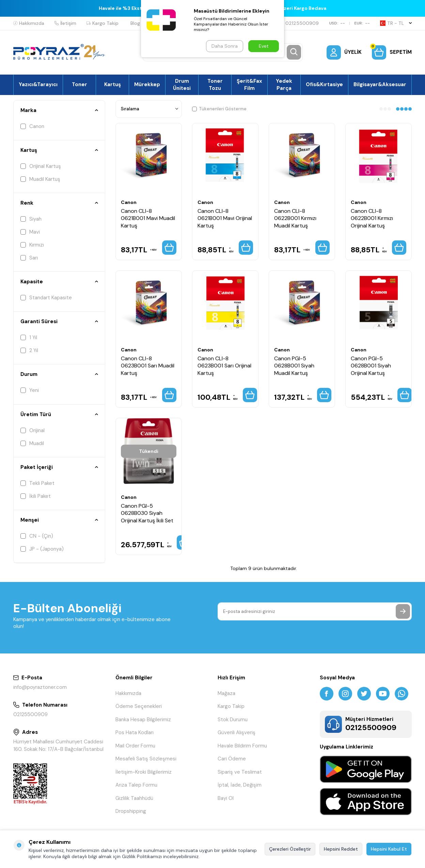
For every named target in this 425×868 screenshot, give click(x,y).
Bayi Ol (226, 798)
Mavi (30, 232)
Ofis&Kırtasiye (324, 84)
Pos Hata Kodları (135, 732)
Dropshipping (131, 811)
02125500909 (299, 23)
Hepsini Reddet (341, 849)
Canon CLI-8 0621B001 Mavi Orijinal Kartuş (225, 218)
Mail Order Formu (135, 746)
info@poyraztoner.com (40, 687)
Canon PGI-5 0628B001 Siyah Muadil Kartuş (294, 366)
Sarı (29, 258)
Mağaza (226, 693)
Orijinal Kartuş (41, 166)
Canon (32, 126)
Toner (80, 84)
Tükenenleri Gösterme (219, 109)
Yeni (30, 390)
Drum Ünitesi (182, 84)
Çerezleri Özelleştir (290, 849)
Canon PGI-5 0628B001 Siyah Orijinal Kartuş (371, 366)
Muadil (32, 443)
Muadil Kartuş (40, 179)
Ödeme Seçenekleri (139, 706)
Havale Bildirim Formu (242, 746)
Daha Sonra (225, 46)
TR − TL (396, 23)
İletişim (65, 23)
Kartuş (113, 84)
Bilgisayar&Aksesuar (380, 84)
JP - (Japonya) (42, 549)
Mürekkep (147, 84)
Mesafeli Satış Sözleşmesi (146, 759)
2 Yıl (29, 350)
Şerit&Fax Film (249, 84)
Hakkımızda (29, 23)
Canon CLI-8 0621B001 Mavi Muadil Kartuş (148, 218)
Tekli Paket (37, 483)
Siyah (31, 219)
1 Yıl (29, 337)
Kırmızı (32, 245)
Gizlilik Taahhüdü (134, 798)
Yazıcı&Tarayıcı (38, 84)
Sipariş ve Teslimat (240, 772)
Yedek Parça (284, 84)
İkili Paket (36, 496)
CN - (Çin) (37, 536)
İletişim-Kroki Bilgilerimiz (144, 772)
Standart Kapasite (46, 298)
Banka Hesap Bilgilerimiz (143, 720)
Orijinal (33, 430)
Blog (135, 23)
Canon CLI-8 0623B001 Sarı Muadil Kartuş (148, 366)
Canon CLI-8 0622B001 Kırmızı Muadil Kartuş (295, 218)
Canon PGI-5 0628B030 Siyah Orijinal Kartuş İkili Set (147, 513)
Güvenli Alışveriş (237, 732)
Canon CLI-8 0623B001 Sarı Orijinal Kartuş (224, 366)
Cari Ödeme (232, 759)
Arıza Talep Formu (136, 785)
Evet (264, 46)
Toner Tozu (215, 84)
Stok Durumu (233, 720)
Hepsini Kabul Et (389, 849)
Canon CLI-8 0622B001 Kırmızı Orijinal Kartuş (372, 218)
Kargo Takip (103, 23)
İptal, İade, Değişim (240, 785)
